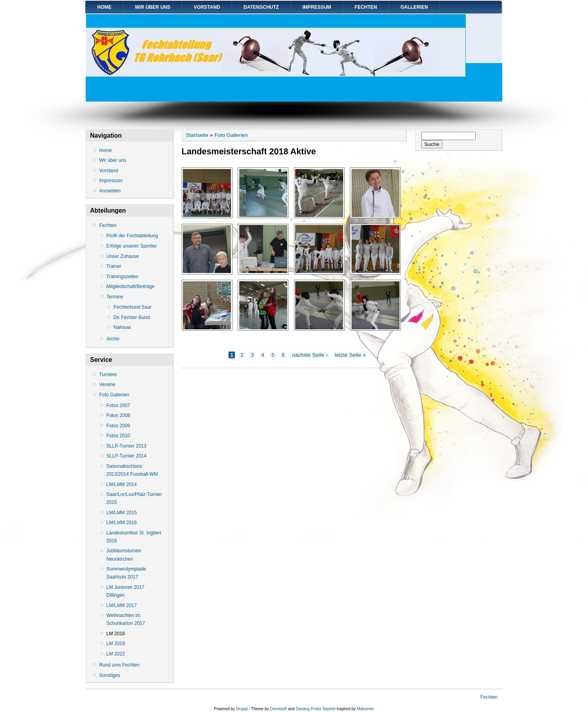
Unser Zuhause (123, 256)
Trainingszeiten (122, 277)
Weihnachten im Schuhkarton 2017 (126, 619)
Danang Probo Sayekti (315, 709)
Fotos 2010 (118, 436)
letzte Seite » (350, 355)
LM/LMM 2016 (122, 523)
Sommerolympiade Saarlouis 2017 (126, 573)
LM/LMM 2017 (122, 605)
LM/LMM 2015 (122, 513)
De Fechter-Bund (132, 317)
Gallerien (414, 7)
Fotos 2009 (118, 426)
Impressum (317, 7)
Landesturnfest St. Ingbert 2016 (134, 537)
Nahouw (122, 327)
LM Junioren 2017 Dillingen (125, 591)
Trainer (114, 266)
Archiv (113, 339)
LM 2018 (116, 634)
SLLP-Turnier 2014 (126, 456)
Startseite (197, 135)
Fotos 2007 (118, 406)
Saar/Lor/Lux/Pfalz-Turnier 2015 (134, 498)
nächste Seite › (310, 355)
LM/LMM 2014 (122, 484)
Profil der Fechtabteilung (132, 236)
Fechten (366, 7)
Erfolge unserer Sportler (132, 246)
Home (104, 7)
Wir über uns (153, 7)
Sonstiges (110, 675)
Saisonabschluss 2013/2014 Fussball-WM (132, 470)
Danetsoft (278, 709)
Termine (115, 297)
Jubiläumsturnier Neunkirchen (124, 555)
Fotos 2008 (118, 415)
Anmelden (110, 191)
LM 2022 (116, 654)
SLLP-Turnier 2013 (126, 446)
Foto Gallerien (114, 395)
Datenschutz (261, 7)
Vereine (107, 384)
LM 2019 (116, 644)
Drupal (242, 709)
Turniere (108, 375)
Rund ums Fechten (119, 665)
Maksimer (365, 709)
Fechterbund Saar (133, 307)
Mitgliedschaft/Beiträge (130, 286)
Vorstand (207, 7)
